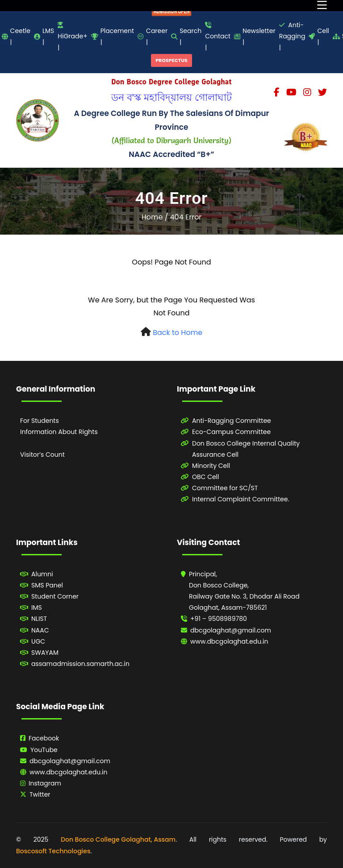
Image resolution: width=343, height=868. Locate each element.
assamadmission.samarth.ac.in (80, 664)
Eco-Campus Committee (231, 432)
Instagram (45, 783)
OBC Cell (206, 477)
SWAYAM (45, 653)
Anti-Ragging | (292, 36)
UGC (38, 641)
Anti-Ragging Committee (232, 421)
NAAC (40, 630)
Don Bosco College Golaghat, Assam (118, 839)
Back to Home (178, 333)
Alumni (42, 574)
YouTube (44, 750)
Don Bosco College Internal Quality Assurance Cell (246, 449)
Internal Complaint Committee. (241, 499)
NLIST (39, 619)
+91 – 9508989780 (219, 619)
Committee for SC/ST (225, 488)
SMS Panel (47, 585)
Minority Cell (211, 466)
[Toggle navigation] (322, 6)
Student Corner (55, 596)
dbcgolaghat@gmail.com (231, 630)
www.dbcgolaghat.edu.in (229, 641)
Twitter (40, 794)
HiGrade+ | (72, 37)
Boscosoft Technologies (53, 851)
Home (152, 217)
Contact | (218, 37)
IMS (37, 608)
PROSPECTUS (171, 60)
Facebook (44, 738)
